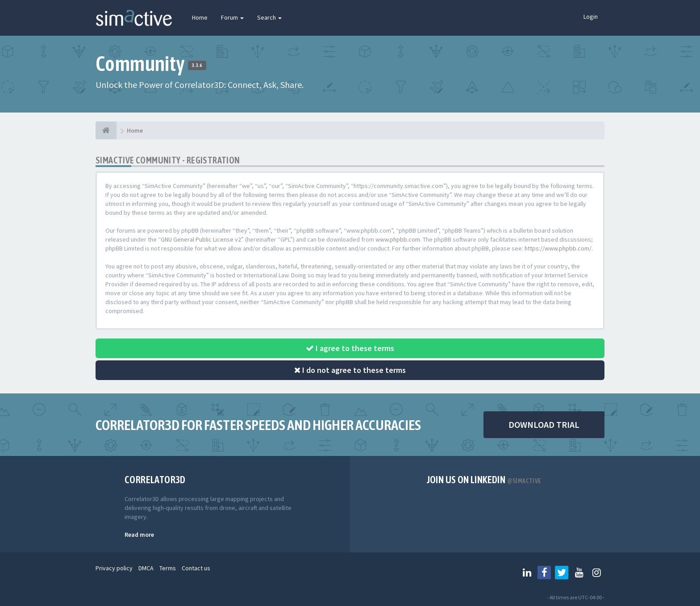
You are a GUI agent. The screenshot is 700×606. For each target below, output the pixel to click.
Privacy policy (114, 568)
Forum (232, 17)
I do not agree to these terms (350, 370)
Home (200, 17)
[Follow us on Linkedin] (527, 573)
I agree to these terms (350, 348)
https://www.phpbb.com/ (558, 248)
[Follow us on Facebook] (544, 573)
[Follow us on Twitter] (562, 573)
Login (591, 17)
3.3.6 (197, 65)
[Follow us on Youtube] (579, 573)
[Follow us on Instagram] (596, 573)
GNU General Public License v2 (201, 239)
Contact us (196, 568)
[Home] (106, 130)
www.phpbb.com (398, 239)
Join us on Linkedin (484, 480)
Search (269, 17)
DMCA (146, 568)
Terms (168, 568)
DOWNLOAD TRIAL (544, 424)
